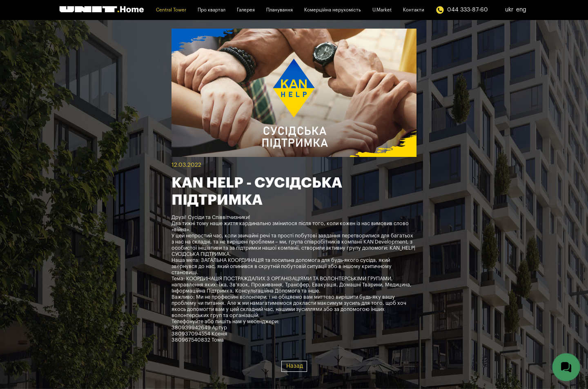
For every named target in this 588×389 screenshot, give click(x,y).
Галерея (246, 10)
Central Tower (171, 10)
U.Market (382, 10)
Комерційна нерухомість (333, 10)
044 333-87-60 (462, 10)
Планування (280, 10)
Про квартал (212, 10)
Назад (295, 366)
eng (521, 10)
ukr (509, 10)
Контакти (414, 10)
